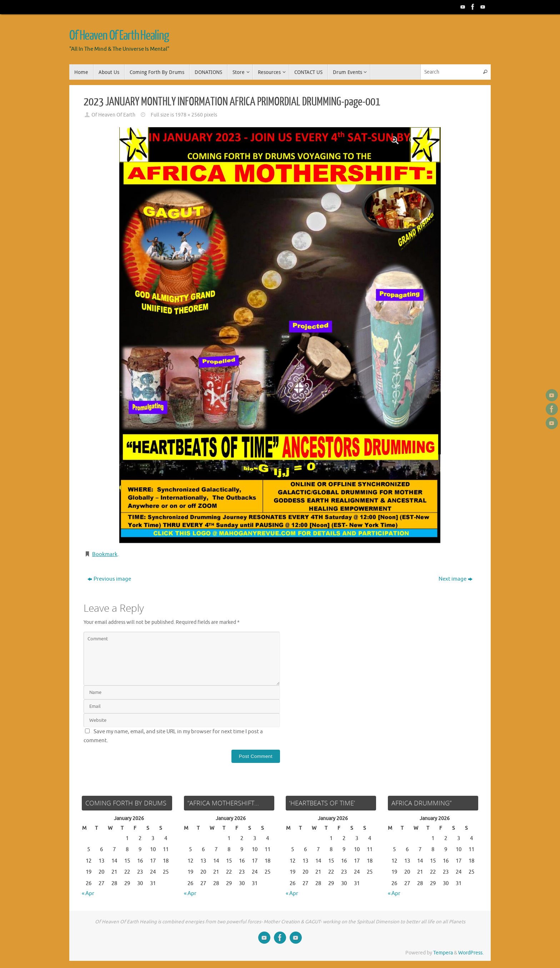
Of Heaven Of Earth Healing (119, 36)
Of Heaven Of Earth (113, 115)
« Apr (88, 893)
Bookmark (105, 554)
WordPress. (471, 953)
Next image (456, 579)
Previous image (109, 579)
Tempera (443, 953)
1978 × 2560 (189, 115)
